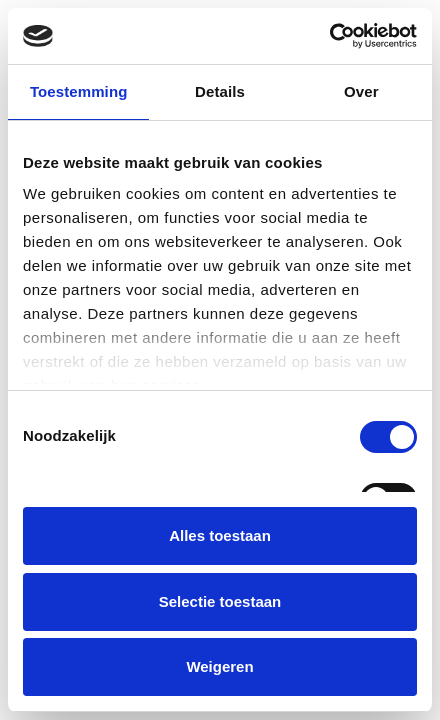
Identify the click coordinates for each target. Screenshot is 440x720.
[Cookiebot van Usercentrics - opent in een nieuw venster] (329, 36)
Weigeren (219, 666)
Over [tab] (361, 91)
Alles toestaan (220, 535)
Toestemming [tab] (79, 91)
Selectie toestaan (220, 601)
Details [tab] (220, 91)
